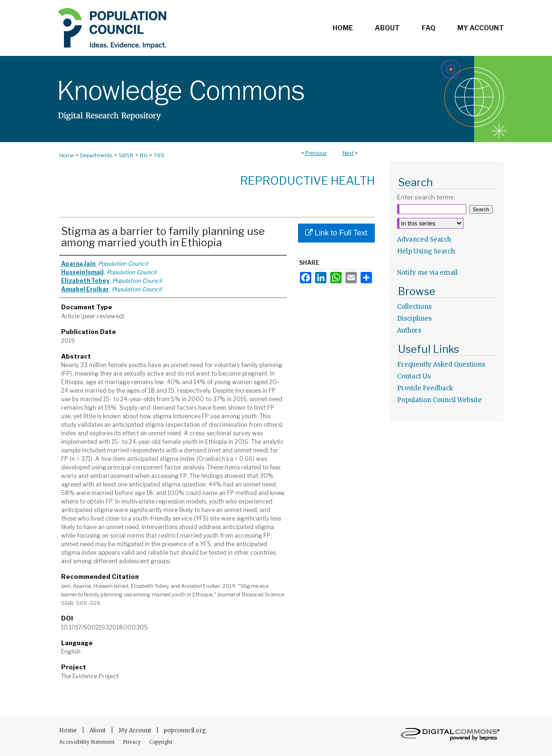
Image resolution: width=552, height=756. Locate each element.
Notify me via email (427, 273)
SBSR (126, 155)
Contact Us (414, 376)
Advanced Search (424, 239)
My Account (136, 730)
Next (348, 153)
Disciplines (414, 319)
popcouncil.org (185, 730)
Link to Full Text (336, 233)
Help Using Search (426, 251)
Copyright (161, 742)
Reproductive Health (308, 181)
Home (67, 155)
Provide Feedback (425, 388)
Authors (409, 330)
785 (159, 155)
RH (144, 155)
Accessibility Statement (87, 742)
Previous (316, 153)
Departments (96, 155)
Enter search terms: (426, 197)
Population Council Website (439, 400)
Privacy (132, 742)
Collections (414, 307)
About (98, 730)
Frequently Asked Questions (441, 364)
